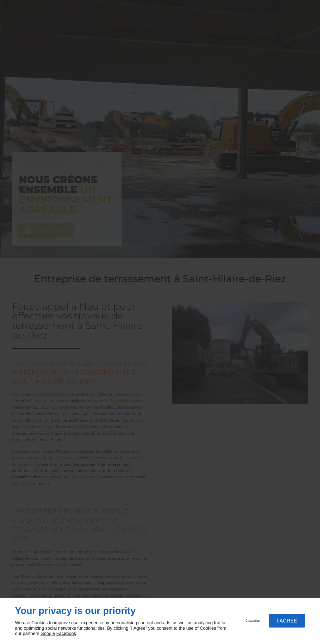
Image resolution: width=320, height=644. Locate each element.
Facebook (66, 633)
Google (48, 633)
